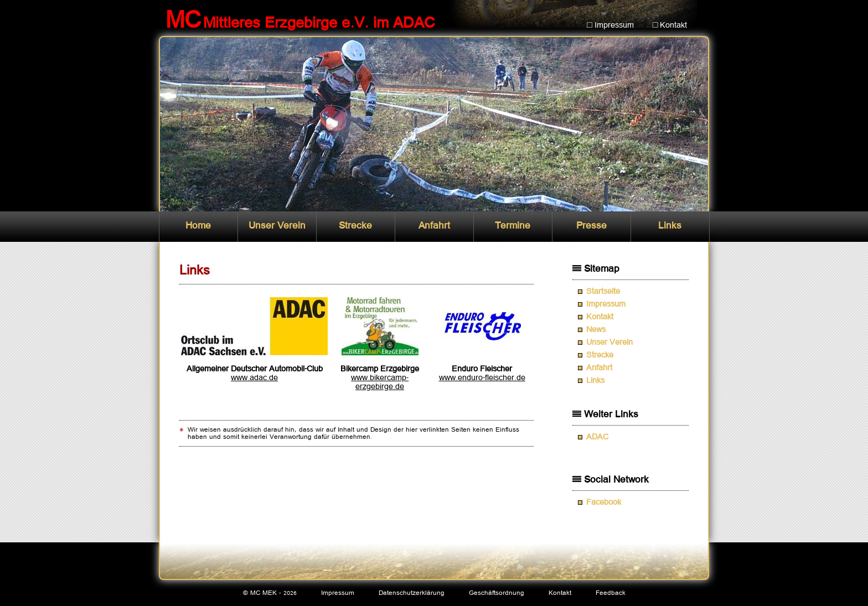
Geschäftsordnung (497, 593)
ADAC (597, 437)
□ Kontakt (670, 25)
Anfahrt (434, 226)
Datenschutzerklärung (412, 593)
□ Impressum (610, 25)
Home (198, 226)
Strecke (355, 226)
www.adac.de (254, 378)
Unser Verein (277, 226)
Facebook (604, 503)
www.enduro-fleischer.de (482, 378)
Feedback (611, 593)
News (596, 330)
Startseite (603, 292)
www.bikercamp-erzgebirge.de (380, 382)
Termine (513, 226)
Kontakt (600, 317)
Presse (591, 226)
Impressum (606, 304)
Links (670, 226)
